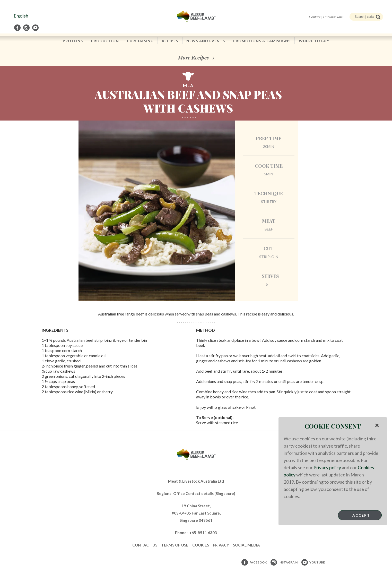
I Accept (360, 515)
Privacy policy (327, 467)
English (21, 16)
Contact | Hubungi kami (326, 17)
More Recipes (193, 57)
